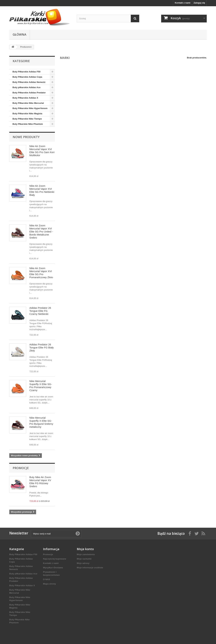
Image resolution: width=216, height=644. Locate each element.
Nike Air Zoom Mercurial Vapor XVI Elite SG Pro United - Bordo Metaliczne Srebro (41, 232)
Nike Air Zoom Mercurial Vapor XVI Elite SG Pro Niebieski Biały (42, 190)
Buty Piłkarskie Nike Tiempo (27, 119)
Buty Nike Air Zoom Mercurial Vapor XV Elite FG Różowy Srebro (40, 482)
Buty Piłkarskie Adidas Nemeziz (29, 82)
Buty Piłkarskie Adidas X (25, 98)
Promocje (21, 468)
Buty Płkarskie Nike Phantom (28, 124)
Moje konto (85, 549)
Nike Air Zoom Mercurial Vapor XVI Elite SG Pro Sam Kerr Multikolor (42, 151)
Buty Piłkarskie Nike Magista (27, 114)
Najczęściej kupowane (55, 559)
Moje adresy (83, 563)
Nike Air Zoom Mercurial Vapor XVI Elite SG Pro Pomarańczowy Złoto (41, 273)
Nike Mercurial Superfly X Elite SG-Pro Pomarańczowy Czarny (41, 386)
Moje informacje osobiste (90, 568)
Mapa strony (50, 584)
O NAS (46, 579)
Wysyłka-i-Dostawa (53, 568)
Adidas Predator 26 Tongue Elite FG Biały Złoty (42, 347)
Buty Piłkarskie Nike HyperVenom (30, 108)
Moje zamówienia (86, 554)
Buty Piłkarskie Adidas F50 (26, 72)
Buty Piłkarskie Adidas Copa (27, 77)
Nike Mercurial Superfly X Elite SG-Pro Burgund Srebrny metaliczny (41, 422)
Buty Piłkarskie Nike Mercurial (28, 103)
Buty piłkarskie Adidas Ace (26, 87)
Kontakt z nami (183, 3)
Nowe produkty (26, 137)
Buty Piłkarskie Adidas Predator (29, 93)
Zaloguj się (199, 3)
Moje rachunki (84, 559)
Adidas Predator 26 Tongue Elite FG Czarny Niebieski (40, 311)
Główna (19, 34)
